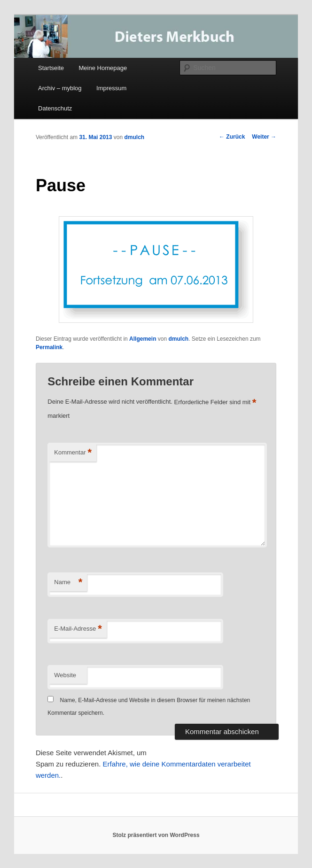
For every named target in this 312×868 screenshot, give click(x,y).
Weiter (264, 137)
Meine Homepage (103, 68)
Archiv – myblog (60, 88)
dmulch (134, 137)
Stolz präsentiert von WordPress (156, 835)
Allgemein (143, 339)
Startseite (51, 68)
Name (68, 583)
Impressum (111, 88)
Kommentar (73, 453)
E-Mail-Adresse (78, 629)
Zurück (232, 137)
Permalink (49, 347)
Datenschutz (55, 108)
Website (65, 675)
